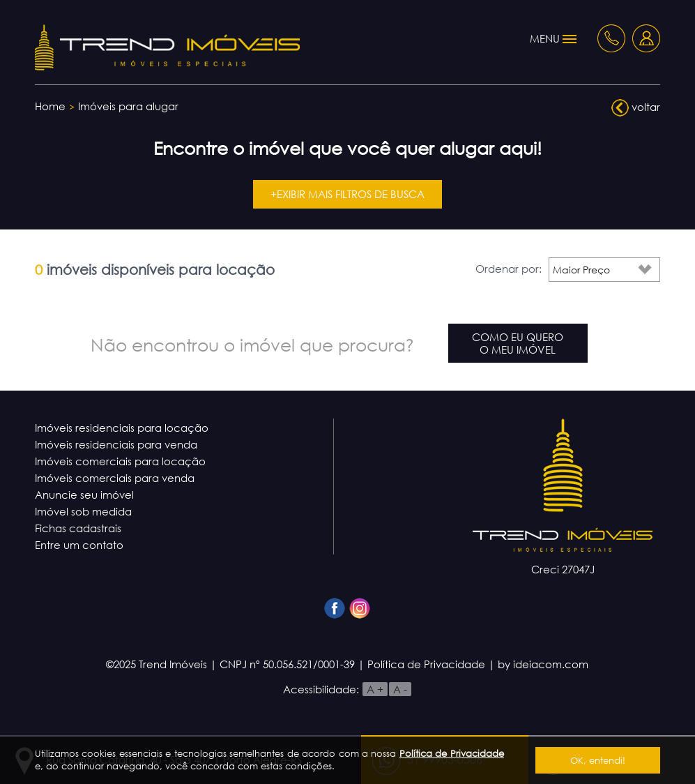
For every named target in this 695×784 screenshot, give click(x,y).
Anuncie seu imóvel (84, 495)
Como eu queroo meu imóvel (518, 343)
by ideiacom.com (543, 664)
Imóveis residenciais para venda (116, 444)
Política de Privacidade (452, 753)
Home (50, 106)
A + (375, 689)
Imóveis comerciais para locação (120, 461)
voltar (636, 108)
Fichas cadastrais (78, 528)
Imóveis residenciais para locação (122, 428)
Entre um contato (79, 545)
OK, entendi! (598, 760)
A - (400, 689)
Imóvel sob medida (83, 511)
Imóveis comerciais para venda (115, 478)
